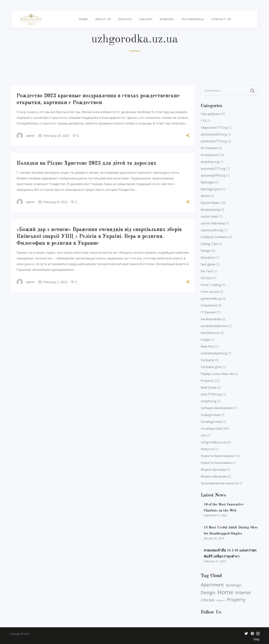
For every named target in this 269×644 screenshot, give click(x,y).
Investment (209, 305)
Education (208, 257)
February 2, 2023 (53, 282)
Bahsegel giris (211, 189)
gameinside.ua (211, 299)
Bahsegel (207, 182)
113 (203, 121)
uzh (203, 435)
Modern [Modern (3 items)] (221, 600)
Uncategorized (211, 429)
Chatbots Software (214, 237)
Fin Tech (207, 271)
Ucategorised (210, 415)
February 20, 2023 (54, 136)
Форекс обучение (214, 476)
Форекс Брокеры (213, 470)
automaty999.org (213, 175)
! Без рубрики (211, 114)
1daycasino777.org (214, 128)
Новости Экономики (216, 463)
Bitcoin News (210, 203)
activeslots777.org (214, 141)
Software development (217, 408)
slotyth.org (209, 401)
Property (207, 381)
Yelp (256, 639)
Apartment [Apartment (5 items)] (212, 585)
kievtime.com (210, 333)
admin (26, 136)
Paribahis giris (211, 367)
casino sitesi (209, 216)
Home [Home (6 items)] (225, 592)
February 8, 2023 (53, 202)
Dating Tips (209, 244)
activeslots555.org (214, 134)
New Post (208, 346)
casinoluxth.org (212, 230)
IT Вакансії (209, 312)
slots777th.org (211, 394)
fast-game (208, 264)
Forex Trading (211, 285)
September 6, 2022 (215, 515)
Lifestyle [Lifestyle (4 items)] (208, 600)
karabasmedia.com (214, 326)
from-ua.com (210, 292)
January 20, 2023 (214, 538)
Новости (207, 449)
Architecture (209, 155)
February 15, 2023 (215, 561)
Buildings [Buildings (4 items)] (234, 585)
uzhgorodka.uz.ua (214, 442)
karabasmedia (211, 319)
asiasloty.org (210, 162)
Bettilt (205, 196)
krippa (205, 340)
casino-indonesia (213, 223)
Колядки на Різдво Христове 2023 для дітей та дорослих (86, 163)
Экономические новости (219, 483)
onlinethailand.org (214, 353)
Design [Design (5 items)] (208, 593)
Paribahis (207, 360)
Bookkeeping (210, 210)
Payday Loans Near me (217, 374)
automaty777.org (213, 169)
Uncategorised (211, 422)
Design (206, 251)
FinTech (206, 278)
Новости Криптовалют (218, 456)
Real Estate (209, 387)
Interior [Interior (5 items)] (243, 593)
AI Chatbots (209, 148)
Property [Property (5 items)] (236, 600)
